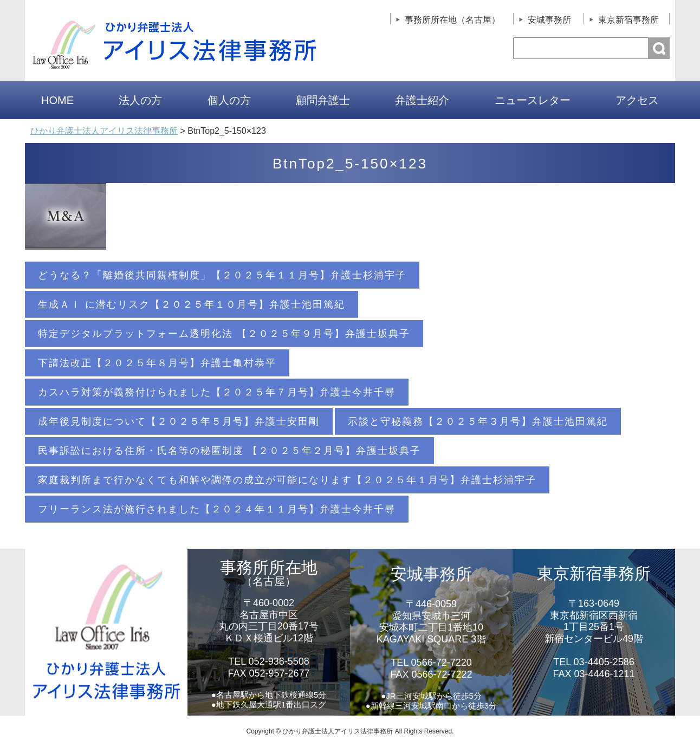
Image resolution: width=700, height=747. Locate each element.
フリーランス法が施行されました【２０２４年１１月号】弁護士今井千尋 (217, 509)
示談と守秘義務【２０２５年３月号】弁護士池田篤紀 (478, 421)
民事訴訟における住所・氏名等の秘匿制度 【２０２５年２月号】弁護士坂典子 (229, 451)
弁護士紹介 (422, 100)
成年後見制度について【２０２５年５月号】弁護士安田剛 (179, 421)
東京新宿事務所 (628, 20)
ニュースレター (533, 100)
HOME (57, 100)
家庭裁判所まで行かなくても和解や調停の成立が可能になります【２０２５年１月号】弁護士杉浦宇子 (287, 480)
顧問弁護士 (323, 100)
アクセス (637, 100)
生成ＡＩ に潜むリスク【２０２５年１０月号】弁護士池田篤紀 (192, 304)
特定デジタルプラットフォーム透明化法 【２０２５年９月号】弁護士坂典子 (224, 334)
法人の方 (140, 100)
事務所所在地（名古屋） (452, 20)
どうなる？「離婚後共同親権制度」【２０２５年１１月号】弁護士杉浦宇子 (222, 275)
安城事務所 (549, 20)
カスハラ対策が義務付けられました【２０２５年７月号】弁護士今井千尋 (217, 392)
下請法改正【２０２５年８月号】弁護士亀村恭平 (157, 363)
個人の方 (229, 100)
